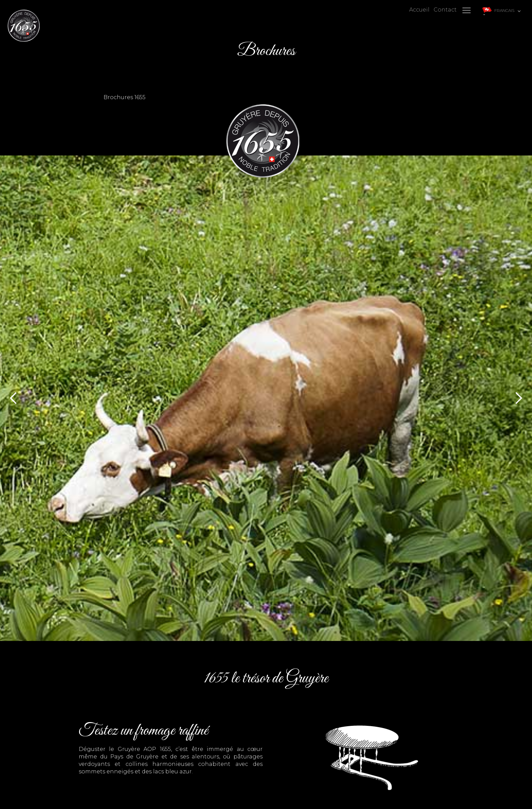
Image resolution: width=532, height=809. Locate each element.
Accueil (419, 10)
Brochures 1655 (125, 97)
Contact (445, 10)
